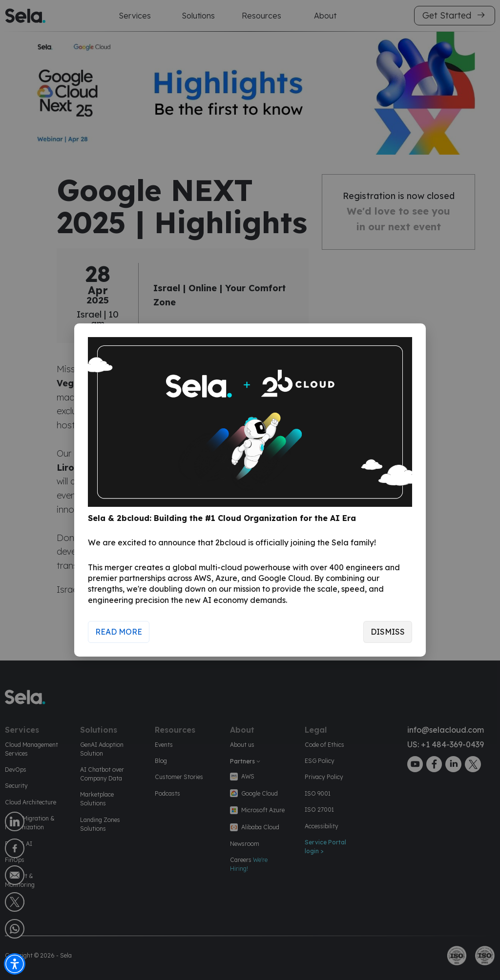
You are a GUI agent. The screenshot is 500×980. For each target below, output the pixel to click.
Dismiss (388, 632)
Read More (119, 632)
